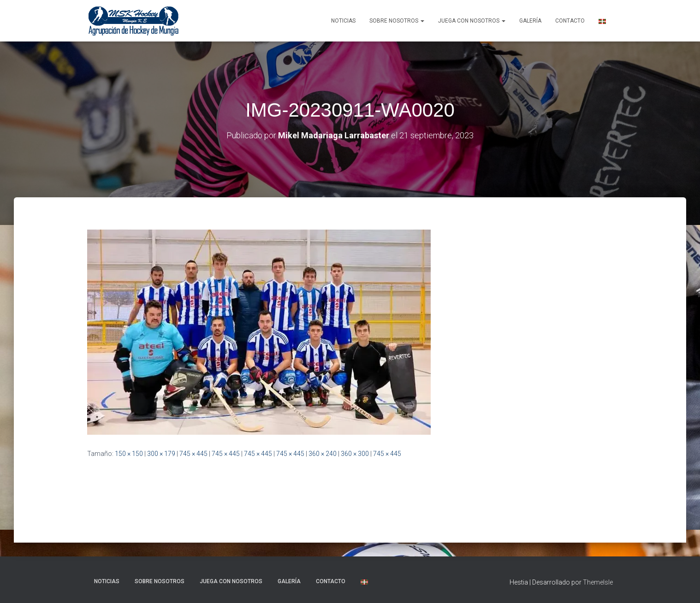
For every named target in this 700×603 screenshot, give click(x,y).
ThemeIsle (598, 582)
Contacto (570, 21)
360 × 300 (355, 454)
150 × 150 (129, 454)
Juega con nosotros (472, 21)
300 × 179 (161, 454)
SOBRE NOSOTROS (397, 21)
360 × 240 (323, 454)
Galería (530, 21)
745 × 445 (193, 454)
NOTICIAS (343, 21)
